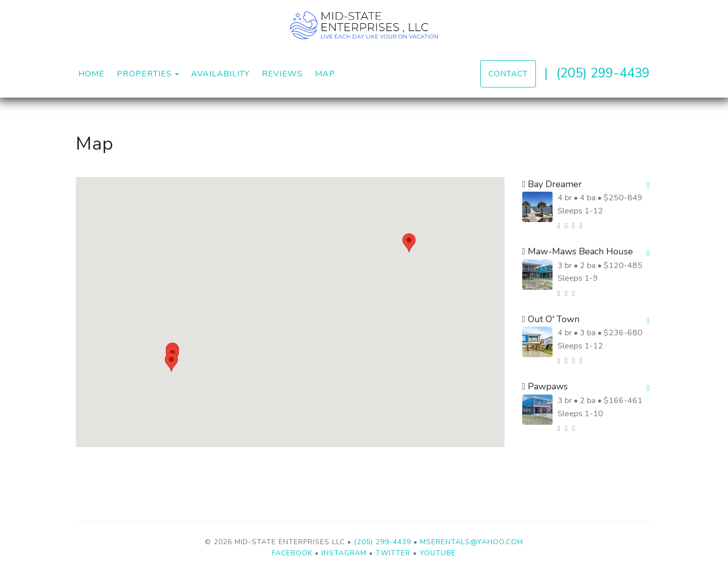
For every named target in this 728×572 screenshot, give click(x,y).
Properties (144, 74)
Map (325, 74)
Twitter (393, 553)
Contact (508, 74)
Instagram (344, 553)
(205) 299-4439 (603, 73)
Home (92, 74)
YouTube (438, 553)
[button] (409, 243)
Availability (220, 74)
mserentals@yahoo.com (472, 542)
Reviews (282, 74)
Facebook (292, 553)
